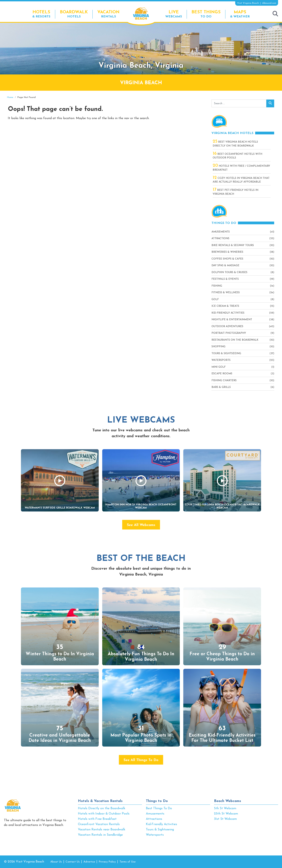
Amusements (221, 232)
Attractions (220, 238)
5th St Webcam (225, 808)
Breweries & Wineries (227, 252)
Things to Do (157, 801)
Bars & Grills (221, 387)
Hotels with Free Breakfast (97, 819)
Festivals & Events (225, 279)
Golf (215, 299)
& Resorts (41, 14)
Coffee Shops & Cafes (227, 259)
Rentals (108, 14)
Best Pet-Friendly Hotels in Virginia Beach (235, 192)
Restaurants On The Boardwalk (235, 340)
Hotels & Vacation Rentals (100, 801)
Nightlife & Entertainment (232, 320)
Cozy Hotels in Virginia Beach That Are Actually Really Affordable (241, 180)
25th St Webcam (226, 814)
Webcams (174, 14)
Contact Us (73, 862)
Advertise (89, 862)
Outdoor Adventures (227, 326)
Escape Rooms (222, 374)
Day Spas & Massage (225, 266)
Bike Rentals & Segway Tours (233, 245)
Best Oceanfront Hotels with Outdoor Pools (237, 156)
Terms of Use (127, 862)
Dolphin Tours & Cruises (229, 272)
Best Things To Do (159, 808)
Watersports (221, 360)
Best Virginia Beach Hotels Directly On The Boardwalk (235, 144)
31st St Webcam (225, 819)
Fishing (217, 286)
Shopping (218, 347)
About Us (56, 862)
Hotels (74, 14)
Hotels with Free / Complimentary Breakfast (241, 168)
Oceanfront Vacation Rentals (99, 824)
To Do (206, 14)
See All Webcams (141, 525)
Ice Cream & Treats (225, 306)
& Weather (240, 14)
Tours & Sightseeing (226, 353)
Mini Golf (219, 367)
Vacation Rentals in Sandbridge (100, 835)
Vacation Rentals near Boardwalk (102, 830)
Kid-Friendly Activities (228, 313)
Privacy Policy (107, 862)
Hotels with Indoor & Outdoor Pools (104, 814)
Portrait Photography (229, 333)
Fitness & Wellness (226, 293)
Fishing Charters (224, 381)
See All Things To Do (141, 760)
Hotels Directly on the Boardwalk (102, 808)
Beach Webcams (228, 801)
